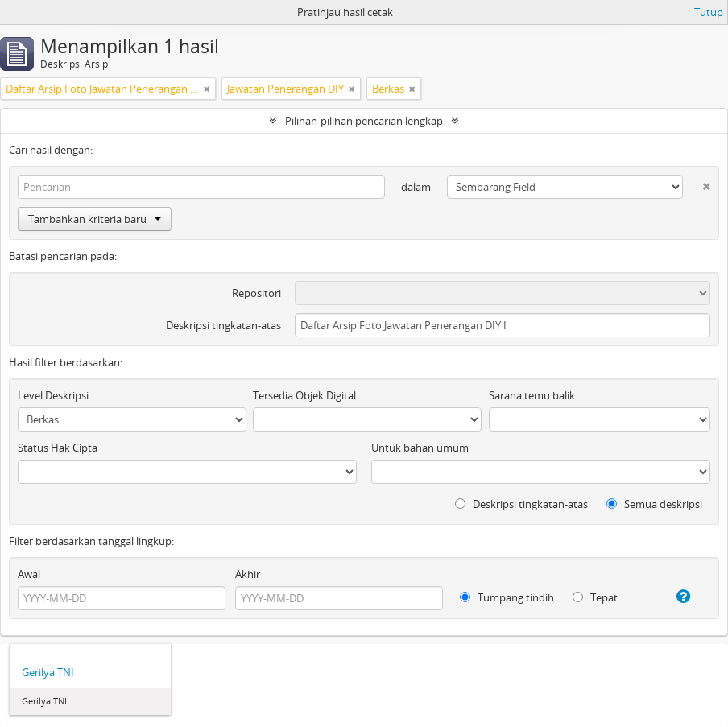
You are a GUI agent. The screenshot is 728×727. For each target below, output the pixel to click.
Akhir (248, 574)
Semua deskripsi (654, 504)
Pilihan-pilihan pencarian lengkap (364, 121)
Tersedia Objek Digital (304, 395)
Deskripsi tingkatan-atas (223, 325)
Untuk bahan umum (420, 448)
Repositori (256, 293)
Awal (29, 574)
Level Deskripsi (53, 395)
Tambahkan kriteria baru (95, 219)
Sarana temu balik (532, 395)
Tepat (595, 597)
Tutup (709, 12)
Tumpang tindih (507, 597)
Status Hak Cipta (58, 448)
